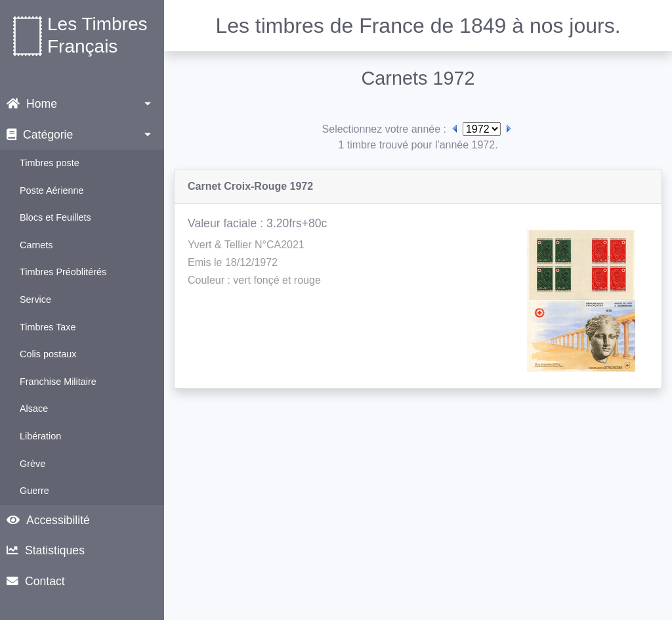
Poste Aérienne (52, 190)
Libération (40, 436)
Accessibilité (48, 520)
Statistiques (46, 550)
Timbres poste (50, 163)
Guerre (34, 491)
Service (35, 299)
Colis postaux (48, 354)
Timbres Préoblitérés (63, 272)
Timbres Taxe (48, 327)
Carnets (36, 245)
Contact (36, 581)
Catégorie (40, 135)
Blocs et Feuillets (55, 217)
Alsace (34, 409)
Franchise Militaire (58, 382)
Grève (32, 464)
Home (32, 104)
